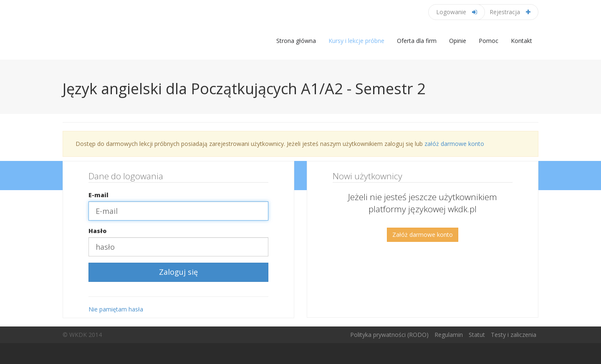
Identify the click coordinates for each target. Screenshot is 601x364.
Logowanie (457, 12)
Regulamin (449, 335)
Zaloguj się (178, 272)
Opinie (458, 41)
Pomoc (489, 41)
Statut (477, 335)
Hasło (97, 231)
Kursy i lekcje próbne (356, 41)
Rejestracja (510, 12)
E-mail (98, 195)
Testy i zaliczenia (514, 335)
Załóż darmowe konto (423, 235)
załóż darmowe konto (454, 144)
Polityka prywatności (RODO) (389, 335)
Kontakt (521, 41)
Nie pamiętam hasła (116, 309)
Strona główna (296, 41)
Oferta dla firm (417, 41)
